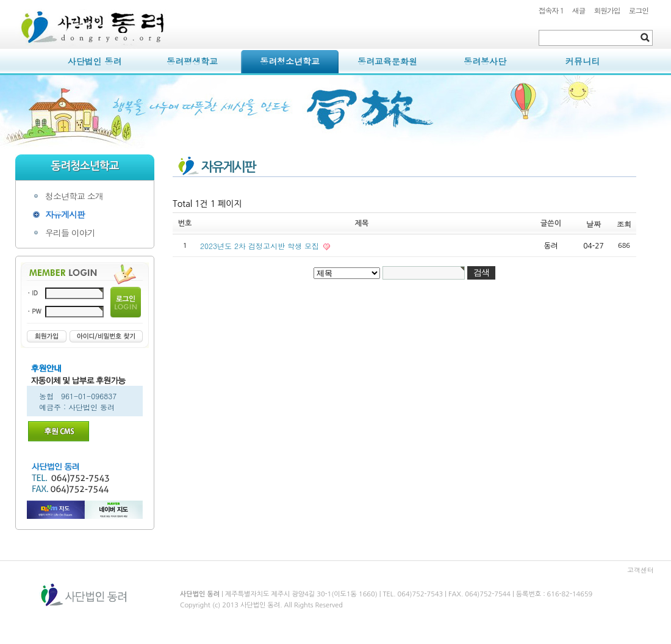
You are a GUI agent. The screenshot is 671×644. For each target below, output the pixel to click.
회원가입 (607, 10)
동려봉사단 (485, 61)
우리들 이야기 (70, 233)
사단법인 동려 (95, 61)
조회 (624, 224)
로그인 (639, 10)
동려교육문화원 (387, 61)
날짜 (594, 224)
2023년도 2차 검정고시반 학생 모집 (261, 246)
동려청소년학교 (290, 61)
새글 (579, 10)
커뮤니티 (583, 61)
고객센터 (640, 570)
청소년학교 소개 (74, 196)
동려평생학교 (192, 61)
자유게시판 (65, 214)
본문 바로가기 (16, 0)
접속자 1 (551, 10)
